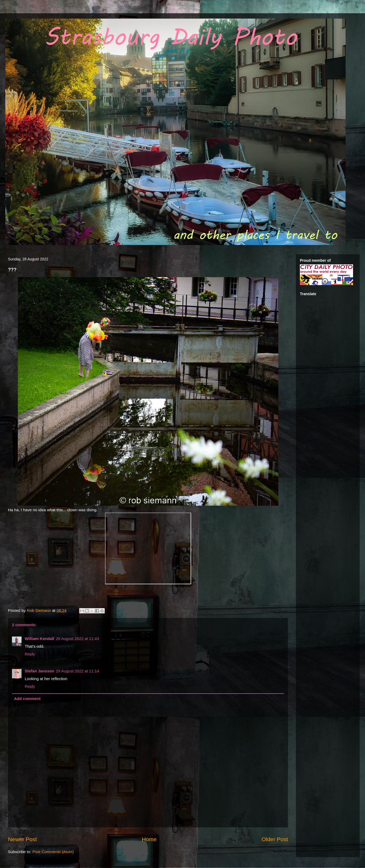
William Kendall (39, 639)
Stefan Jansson (39, 671)
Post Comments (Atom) (53, 852)
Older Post (275, 839)
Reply (30, 654)
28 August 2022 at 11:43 (77, 639)
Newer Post (22, 839)
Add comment (27, 699)
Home (149, 839)
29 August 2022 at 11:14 (77, 671)
